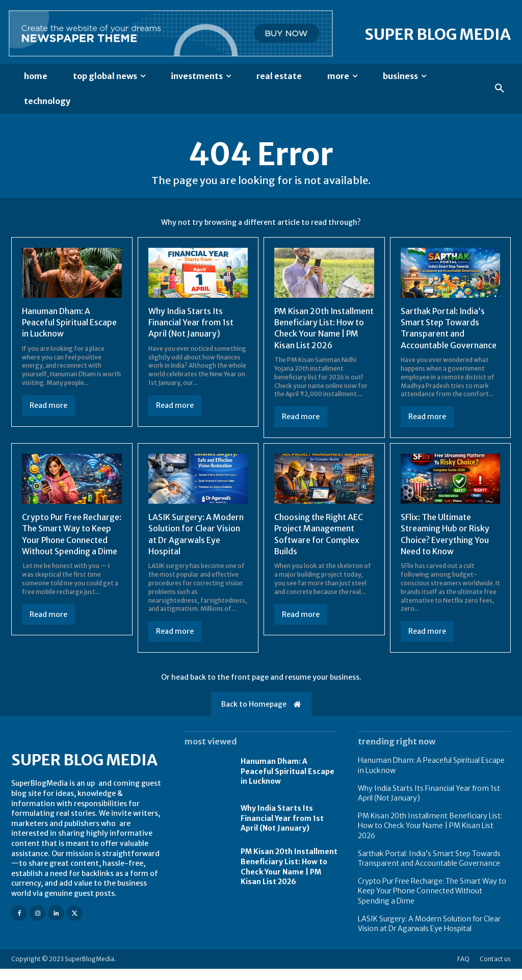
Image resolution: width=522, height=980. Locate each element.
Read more (48, 405)
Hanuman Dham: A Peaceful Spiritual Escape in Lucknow (70, 323)
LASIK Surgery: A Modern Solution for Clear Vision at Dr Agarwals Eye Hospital (429, 935)
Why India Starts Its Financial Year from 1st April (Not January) (191, 323)
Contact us (495, 970)
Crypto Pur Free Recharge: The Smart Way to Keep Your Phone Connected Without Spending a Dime (72, 551)
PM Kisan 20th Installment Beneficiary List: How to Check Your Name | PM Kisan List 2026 (319, 334)
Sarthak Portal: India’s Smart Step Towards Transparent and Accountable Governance (449, 328)
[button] (500, 89)
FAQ (463, 970)
